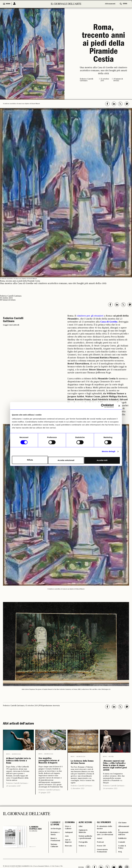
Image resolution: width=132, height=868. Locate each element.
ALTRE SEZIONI (84, 845)
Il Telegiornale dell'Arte (122, 856)
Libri (83, 851)
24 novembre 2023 (110, 813)
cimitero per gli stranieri (90, 316)
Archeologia (16, 754)
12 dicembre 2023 (77, 796)
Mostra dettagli (109, 452)
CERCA (125, 4)
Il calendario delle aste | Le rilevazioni (104, 859)
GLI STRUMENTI (104, 844)
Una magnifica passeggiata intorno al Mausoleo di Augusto (50, 767)
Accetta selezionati (66, 460)
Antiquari (71, 856)
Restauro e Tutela (56, 857)
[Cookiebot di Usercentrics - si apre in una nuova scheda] (103, 406)
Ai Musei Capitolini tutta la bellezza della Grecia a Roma (18, 768)
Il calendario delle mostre (104, 850)
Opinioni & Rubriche (86, 857)
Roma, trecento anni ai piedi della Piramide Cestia (103, 44)
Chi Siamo (121, 844)
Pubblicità (121, 863)
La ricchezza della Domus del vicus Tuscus (83, 766)
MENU (8, 4)
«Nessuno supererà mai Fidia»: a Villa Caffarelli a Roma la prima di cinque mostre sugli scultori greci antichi (114, 778)
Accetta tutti (102, 460)
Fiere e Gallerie (71, 850)
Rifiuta (30, 460)
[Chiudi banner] (119, 406)
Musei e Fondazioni (56, 865)
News (8, 754)
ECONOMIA (72, 844)
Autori (100, 866)
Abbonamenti (110, 4)
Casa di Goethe (109, 322)
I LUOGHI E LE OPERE (55, 845)
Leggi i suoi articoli (11, 325)
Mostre (111, 757)
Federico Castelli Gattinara (17, 796)
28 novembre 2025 (13, 799)
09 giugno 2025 (44, 806)
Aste (69, 860)
